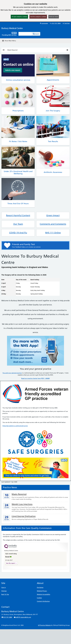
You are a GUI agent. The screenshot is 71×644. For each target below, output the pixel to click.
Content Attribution (43, 601)
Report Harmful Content (18, 215)
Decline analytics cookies (38, 17)
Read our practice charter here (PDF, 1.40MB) (35, 378)
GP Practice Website (44, 625)
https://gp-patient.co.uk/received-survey (15, 426)
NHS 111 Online (53, 233)
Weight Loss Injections (22, 504)
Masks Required (12, 50)
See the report (10, 563)
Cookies (39, 598)
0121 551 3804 (55, 23)
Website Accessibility (44, 594)
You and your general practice (12, 373)
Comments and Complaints (53, 224)
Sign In (4, 587)
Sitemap (4, 591)
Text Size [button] (66, 23)
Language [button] (44, 23)
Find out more (54, 17)
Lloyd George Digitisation (24, 516)
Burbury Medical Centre (12, 28)
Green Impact (53, 215)
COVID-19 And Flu (18, 233)
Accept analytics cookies (19, 17)
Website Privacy (42, 591)
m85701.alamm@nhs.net (22, 617)
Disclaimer (40, 587)
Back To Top (5, 594)
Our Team (18, 224)
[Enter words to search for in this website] (25, 34)
